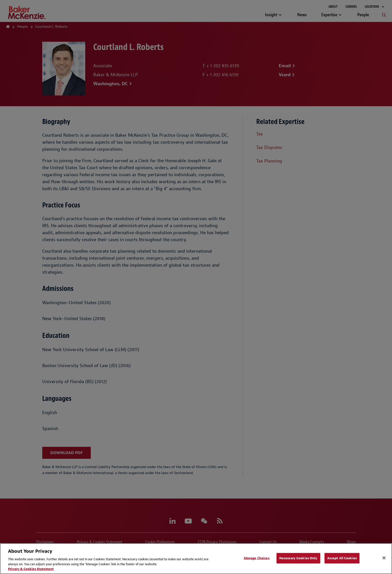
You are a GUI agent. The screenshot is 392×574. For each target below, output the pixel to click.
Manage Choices (257, 558)
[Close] (384, 558)
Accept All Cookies (342, 558)
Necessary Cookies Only (298, 558)
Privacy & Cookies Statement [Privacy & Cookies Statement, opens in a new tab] (31, 569)
